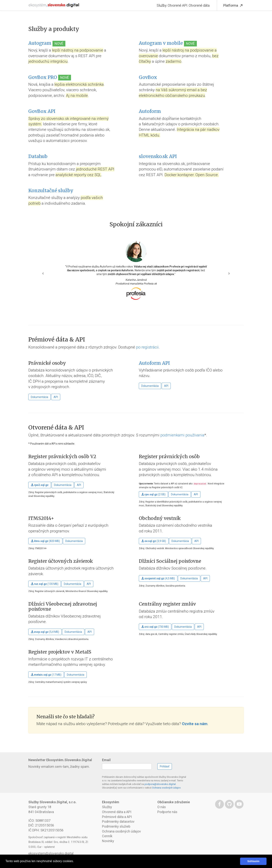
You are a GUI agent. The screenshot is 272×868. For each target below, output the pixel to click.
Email (106, 760)
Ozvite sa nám (195, 724)
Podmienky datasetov (118, 821)
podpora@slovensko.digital (160, 784)
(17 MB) (46, 675)
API (56, 397)
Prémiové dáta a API (117, 817)
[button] (42, 272)
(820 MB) (45, 541)
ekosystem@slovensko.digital (51, 853)
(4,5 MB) (158, 578)
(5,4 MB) (45, 632)
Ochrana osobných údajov (166, 788)
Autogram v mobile (161, 43)
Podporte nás (167, 812)
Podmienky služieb (116, 826)
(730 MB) (155, 627)
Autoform (150, 111)
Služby (107, 807)
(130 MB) (45, 584)
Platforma (233, 6)
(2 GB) (153, 494)
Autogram (40, 43)
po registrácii (147, 347)
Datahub (38, 156)
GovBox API (42, 111)
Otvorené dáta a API (117, 812)
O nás (162, 807)
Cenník (107, 836)
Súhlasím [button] (253, 861)
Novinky (108, 841)
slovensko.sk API (158, 156)
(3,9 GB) (154, 541)
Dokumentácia (39, 397)
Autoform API (154, 363)
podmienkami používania (182, 435)
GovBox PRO (43, 77)
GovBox (148, 77)
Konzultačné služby (51, 191)
